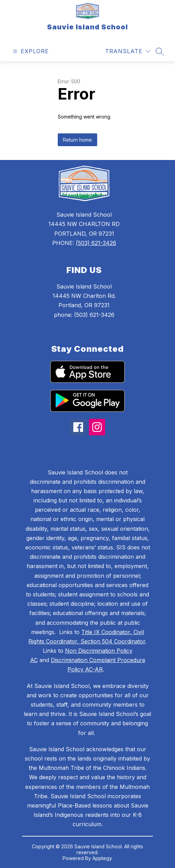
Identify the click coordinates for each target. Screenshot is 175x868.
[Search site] (160, 51)
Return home (77, 140)
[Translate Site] (128, 51)
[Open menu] (30, 51)
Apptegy (102, 858)
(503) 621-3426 (96, 243)
